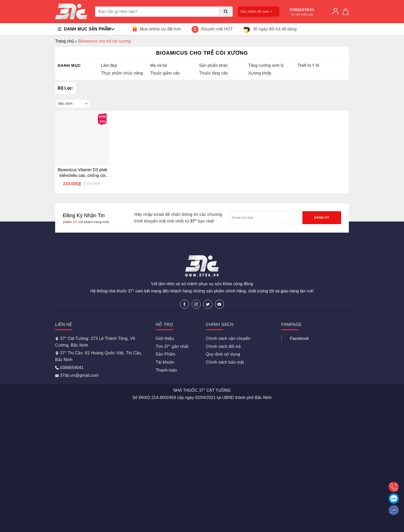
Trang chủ (65, 41)
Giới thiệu (165, 338)
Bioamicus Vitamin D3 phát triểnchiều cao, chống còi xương (82, 173)
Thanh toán (166, 370)
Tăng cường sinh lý (266, 65)
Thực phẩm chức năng (122, 73)
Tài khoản (165, 362)
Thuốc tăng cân (213, 73)
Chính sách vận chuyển (228, 338)
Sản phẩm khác (213, 65)
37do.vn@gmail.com (77, 375)
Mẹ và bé (158, 65)
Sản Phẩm (166, 354)
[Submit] (226, 12)
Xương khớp (260, 73)
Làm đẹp (109, 65)
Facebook (299, 338)
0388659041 (302, 12)
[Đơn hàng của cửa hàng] (73, 104)
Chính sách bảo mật (225, 362)
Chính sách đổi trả (223, 346)
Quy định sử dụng (223, 354)
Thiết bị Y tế (308, 65)
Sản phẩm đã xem (256, 11)
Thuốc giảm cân (165, 73)
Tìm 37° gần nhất (172, 346)
